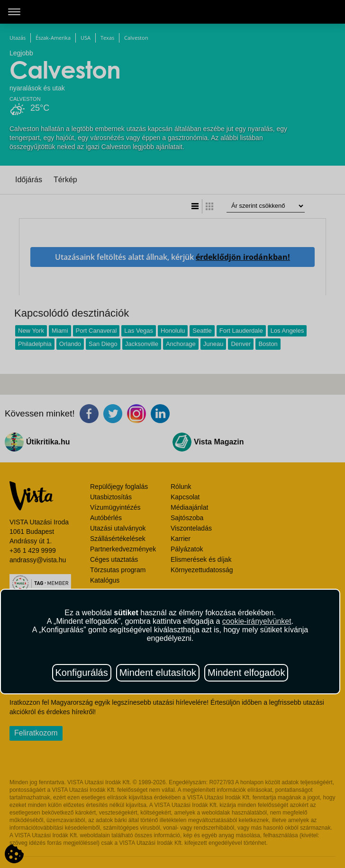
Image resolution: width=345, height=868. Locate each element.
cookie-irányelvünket (257, 621)
